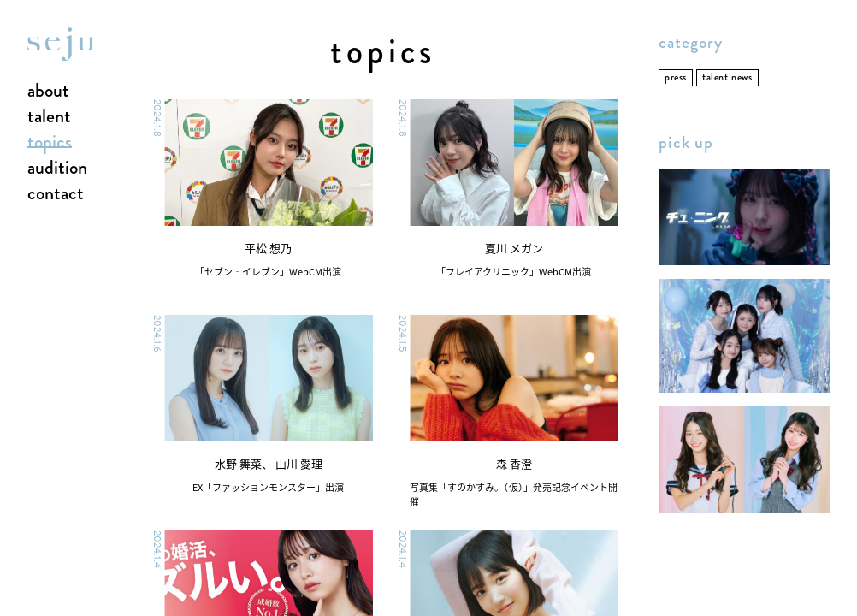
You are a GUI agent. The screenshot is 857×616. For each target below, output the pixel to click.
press (676, 77)
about (48, 92)
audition (57, 169)
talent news (727, 77)
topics (50, 143)
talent (49, 117)
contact (56, 194)
